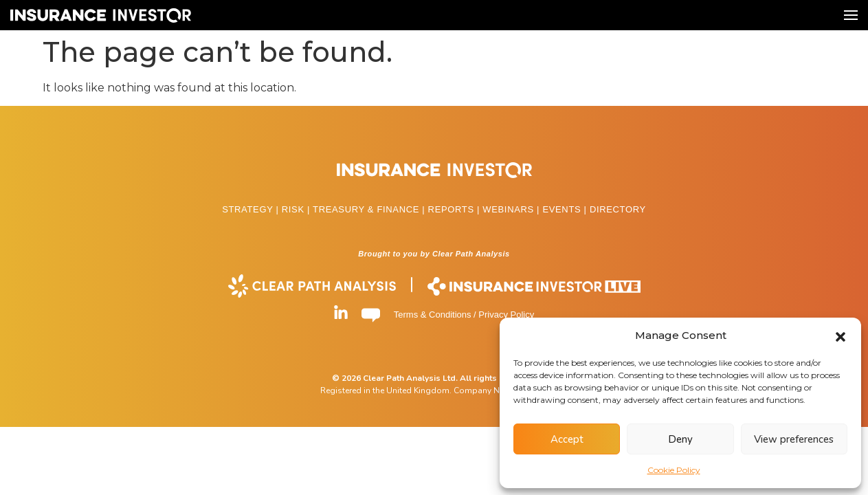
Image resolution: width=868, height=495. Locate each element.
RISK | (297, 209)
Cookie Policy (674, 470)
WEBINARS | (512, 209)
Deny (680, 439)
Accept (567, 439)
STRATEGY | (252, 209)
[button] (841, 335)
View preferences (794, 439)
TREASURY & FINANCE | (370, 209)
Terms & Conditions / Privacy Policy (464, 315)
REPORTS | (456, 209)
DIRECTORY (618, 209)
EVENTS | (566, 209)
